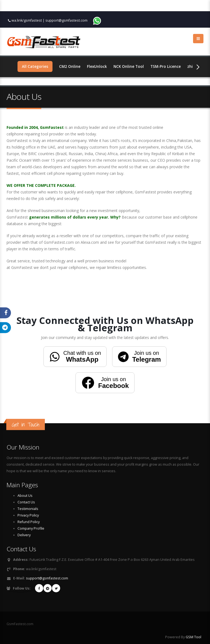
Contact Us (26, 502)
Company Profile (31, 528)
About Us (25, 496)
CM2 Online (70, 66)
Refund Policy (29, 522)
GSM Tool (193, 637)
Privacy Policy (28, 515)
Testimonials (28, 509)
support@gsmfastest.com (66, 20)
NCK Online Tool (130, 66)
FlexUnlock (98, 66)
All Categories (35, 66)
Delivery (24, 535)
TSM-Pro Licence (168, 66)
